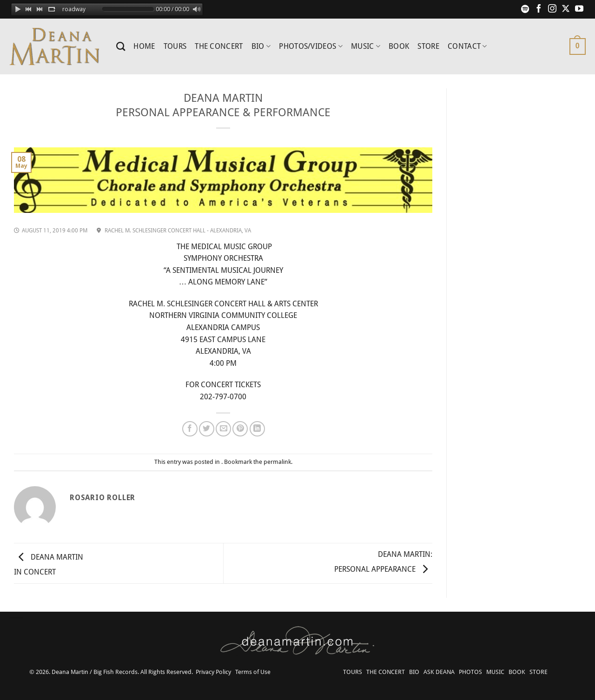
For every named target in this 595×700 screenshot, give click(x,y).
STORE (428, 46)
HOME (144, 46)
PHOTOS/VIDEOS (311, 46)
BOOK (399, 46)
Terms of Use (253, 672)
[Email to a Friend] (223, 429)
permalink (277, 462)
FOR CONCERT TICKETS (223, 385)
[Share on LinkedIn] (257, 429)
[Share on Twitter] (207, 429)
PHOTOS (470, 672)
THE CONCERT (219, 46)
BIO (261, 46)
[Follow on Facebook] (539, 9)
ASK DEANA (439, 672)
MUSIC (366, 46)
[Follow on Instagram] (552, 9)
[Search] (121, 46)
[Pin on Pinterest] (240, 429)
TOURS (175, 46)
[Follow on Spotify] (525, 9)
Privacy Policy (213, 672)
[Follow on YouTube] (579, 9)
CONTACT (467, 46)
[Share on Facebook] (190, 429)
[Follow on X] (566, 9)
